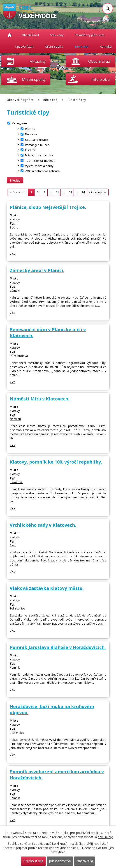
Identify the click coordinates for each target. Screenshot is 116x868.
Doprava (31, 134)
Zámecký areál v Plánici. (37, 270)
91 (84, 192)
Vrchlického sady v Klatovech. (43, 525)
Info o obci (82, 46)
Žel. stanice (17, 608)
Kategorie (19, 123)
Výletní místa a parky (39, 166)
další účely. (106, 837)
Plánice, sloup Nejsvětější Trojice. (48, 207)
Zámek (14, 291)
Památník (16, 482)
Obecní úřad (30, 35)
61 (70, 192)
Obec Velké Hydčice (10, 35)
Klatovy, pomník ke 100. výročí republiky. (56, 462)
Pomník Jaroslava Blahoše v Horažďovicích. (58, 647)
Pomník (15, 667)
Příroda (30, 129)
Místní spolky (54, 46)
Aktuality (38, 61)
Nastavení (85, 861)
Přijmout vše (33, 861)
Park (13, 545)
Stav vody (57, 35)
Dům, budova (19, 356)
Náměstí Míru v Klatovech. (39, 399)
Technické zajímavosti (40, 160)
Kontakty (106, 46)
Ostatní (30, 150)
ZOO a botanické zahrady (43, 171)
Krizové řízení (25, 46)
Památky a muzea (37, 145)
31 (57, 192)
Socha (14, 227)
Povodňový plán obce (90, 35)
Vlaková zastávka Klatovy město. (47, 588)
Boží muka (17, 733)
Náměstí (15, 419)
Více (13, 254)
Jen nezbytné (60, 861)
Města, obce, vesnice (39, 155)
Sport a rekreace (37, 139)
